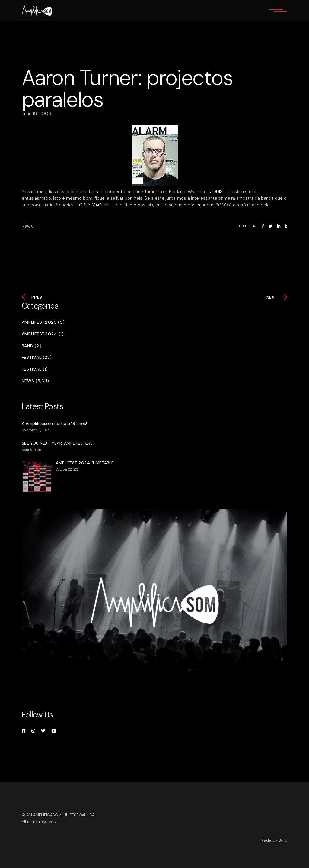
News (27, 226)
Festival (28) (37, 357)
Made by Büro (274, 840)
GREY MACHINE (95, 205)
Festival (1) (35, 369)
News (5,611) (35, 381)
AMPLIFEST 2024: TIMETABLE (85, 463)
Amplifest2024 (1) (43, 334)
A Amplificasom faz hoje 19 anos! (54, 423)
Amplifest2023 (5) (43, 322)
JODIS (216, 192)
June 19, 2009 (37, 114)
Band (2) (32, 346)
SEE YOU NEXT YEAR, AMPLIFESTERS (57, 443)
